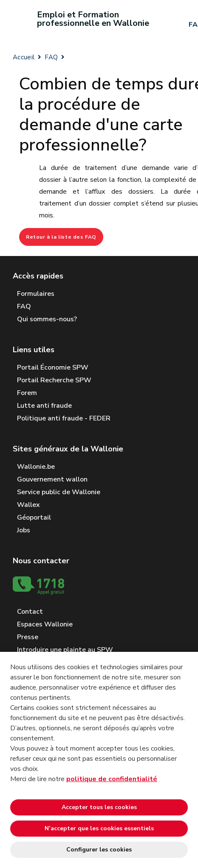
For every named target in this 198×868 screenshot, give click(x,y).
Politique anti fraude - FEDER (64, 418)
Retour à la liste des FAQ (61, 237)
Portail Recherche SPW (54, 380)
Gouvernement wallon (52, 479)
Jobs (24, 530)
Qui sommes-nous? (47, 319)
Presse (28, 637)
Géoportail (34, 517)
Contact (30, 612)
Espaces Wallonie (45, 624)
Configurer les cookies (99, 850)
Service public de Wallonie (59, 492)
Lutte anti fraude (44, 406)
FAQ (51, 57)
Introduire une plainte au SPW (65, 650)
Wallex (28, 505)
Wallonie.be (36, 467)
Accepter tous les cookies (99, 807)
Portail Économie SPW (53, 367)
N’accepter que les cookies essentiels (99, 828)
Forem (27, 393)
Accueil (24, 57)
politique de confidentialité (112, 779)
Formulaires (36, 294)
